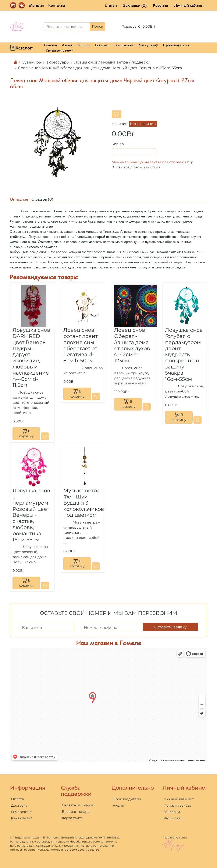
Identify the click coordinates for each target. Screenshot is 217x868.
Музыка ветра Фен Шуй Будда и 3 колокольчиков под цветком (84, 503)
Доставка (102, 45)
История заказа (177, 805)
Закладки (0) (135, 5)
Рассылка (172, 818)
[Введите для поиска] (67, 27)
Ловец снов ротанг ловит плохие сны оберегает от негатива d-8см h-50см (81, 345)
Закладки (172, 812)
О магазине (124, 45)
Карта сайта (72, 818)
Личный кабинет (189, 5)
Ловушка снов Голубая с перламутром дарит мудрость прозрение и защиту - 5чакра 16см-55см (184, 354)
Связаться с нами (60, 50)
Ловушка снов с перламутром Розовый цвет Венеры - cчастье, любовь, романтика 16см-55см (31, 515)
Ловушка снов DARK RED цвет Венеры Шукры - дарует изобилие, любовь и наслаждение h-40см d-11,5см (31, 357)
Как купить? (148, 45)
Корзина (160, 5)
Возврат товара (76, 812)
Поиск (97, 26)
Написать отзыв (147, 167)
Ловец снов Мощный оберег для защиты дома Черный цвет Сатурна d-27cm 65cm (100, 68)
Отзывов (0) (42, 199)
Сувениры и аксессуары (46, 62)
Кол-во (118, 144)
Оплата (84, 45)
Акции (67, 45)
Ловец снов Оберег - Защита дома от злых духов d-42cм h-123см (132, 345)
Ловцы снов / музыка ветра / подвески (112, 62)
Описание (19, 199)
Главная (50, 45)
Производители (176, 45)
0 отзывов (121, 167)
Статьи (111, 5)
